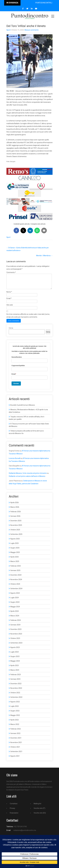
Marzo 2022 (15, 727)
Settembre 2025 (16, 537)
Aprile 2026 (15, 505)
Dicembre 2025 (16, 523)
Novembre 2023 (16, 637)
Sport (8, 30)
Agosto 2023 (15, 650)
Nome (9, 295)
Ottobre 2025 (15, 532)
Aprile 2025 (15, 560)
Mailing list (37, 806)
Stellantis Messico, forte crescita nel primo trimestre (28, 476)
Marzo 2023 (15, 673)
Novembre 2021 (16, 745)
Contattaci (14, 806)
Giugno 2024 (15, 605)
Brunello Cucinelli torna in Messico (23, 408)
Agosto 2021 (15, 759)
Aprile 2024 (15, 614)
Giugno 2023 (15, 659)
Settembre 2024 (16, 591)
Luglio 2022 (15, 709)
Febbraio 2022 (16, 732)
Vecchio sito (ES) (40, 816)
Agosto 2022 (15, 704)
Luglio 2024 (15, 600)
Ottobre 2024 (15, 587)
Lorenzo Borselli (15, 461)
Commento (11, 272)
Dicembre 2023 (16, 632)
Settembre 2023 (16, 646)
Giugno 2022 (15, 714)
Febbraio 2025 (16, 569)
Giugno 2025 (15, 551)
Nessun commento (32, 30)
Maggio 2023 (15, 664)
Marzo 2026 (15, 510)
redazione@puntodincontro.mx (25, 833)
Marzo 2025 (15, 564)
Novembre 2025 (16, 528)
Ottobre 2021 (15, 750)
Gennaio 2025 (15, 573)
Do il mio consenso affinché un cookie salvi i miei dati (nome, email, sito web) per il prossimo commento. (28, 318)
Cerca (11, 331)
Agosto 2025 (15, 542)
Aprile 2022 (15, 723)
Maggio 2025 (15, 555)
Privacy (12, 811)
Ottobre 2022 (15, 695)
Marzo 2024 (15, 618)
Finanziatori (14, 816)
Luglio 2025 (15, 546)
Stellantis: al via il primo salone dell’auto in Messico (27, 479)
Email (9, 301)
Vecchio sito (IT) (39, 811)
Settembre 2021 (16, 754)
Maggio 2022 (15, 718)
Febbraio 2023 (16, 677)
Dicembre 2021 (16, 741)
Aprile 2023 (15, 668)
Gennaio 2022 (15, 736)
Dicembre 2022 (16, 686)
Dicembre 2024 (16, 578)
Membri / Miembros (44, 256)
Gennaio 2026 (15, 519)
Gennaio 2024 (15, 628)
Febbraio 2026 (16, 514)
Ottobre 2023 (15, 641)
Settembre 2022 (16, 700)
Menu (53, 16)
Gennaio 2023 (15, 682)
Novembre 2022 (16, 691)
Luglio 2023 (15, 655)
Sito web (10, 308)
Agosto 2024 (15, 596)
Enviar (16, 386)
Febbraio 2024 (16, 623)
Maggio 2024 (15, 609)
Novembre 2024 (16, 582)
